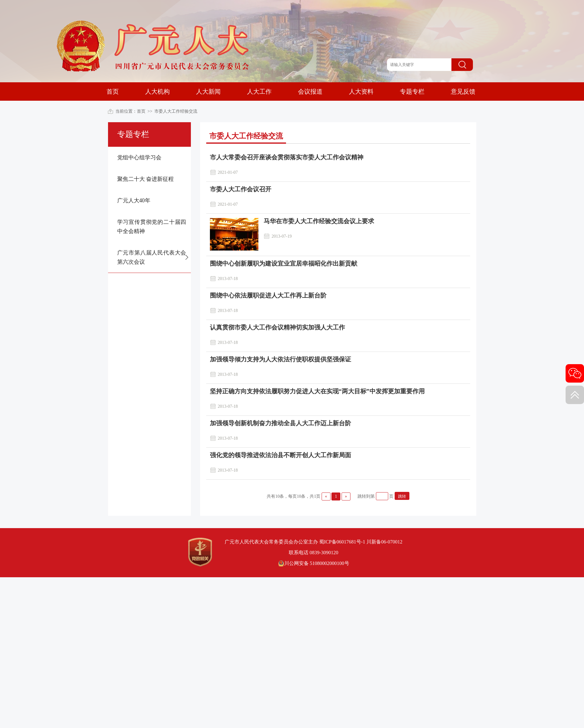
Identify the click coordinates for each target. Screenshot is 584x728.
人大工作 (259, 92)
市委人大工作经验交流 (176, 111)
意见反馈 (463, 92)
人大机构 (157, 92)
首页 (113, 91)
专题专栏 (412, 92)
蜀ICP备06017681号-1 (342, 542)
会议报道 (310, 92)
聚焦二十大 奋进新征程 (146, 179)
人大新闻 (208, 92)
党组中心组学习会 (139, 158)
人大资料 (361, 92)
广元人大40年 (134, 200)
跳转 (402, 496)
